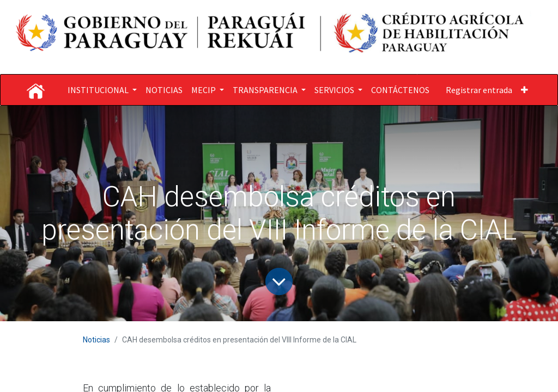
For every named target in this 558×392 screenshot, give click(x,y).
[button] (524, 90)
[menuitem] (164, 90)
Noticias (96, 340)
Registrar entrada (479, 90)
